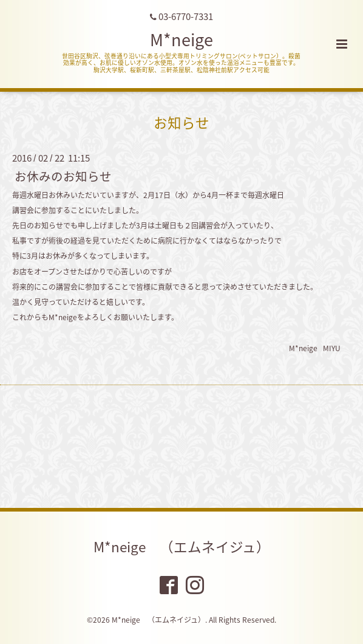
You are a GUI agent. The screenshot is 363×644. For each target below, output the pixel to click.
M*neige (181, 39)
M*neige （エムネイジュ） (182, 546)
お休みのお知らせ (63, 176)
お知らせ (181, 122)
